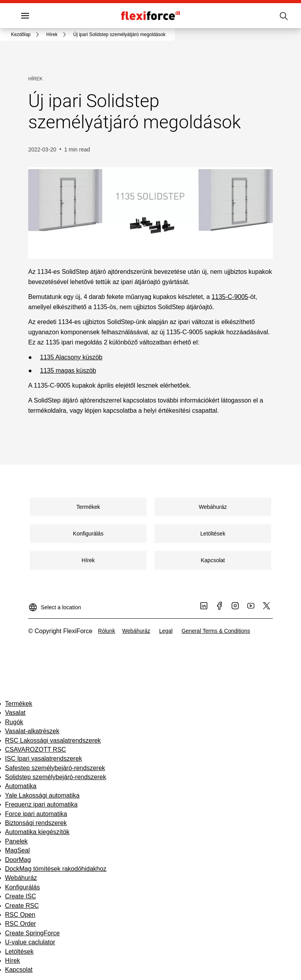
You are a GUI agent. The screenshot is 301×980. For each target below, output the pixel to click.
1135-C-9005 (230, 297)
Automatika (21, 786)
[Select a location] (55, 604)
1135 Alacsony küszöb (71, 357)
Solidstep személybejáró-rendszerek (56, 777)
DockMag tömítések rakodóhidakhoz (56, 869)
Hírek (13, 961)
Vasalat (15, 713)
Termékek (19, 704)
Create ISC (21, 896)
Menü (38, 16)
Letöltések (19, 952)
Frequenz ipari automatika (41, 804)
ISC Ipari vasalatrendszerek (44, 759)
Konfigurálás (23, 887)
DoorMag (18, 860)
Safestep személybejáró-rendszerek (55, 768)
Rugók (14, 722)
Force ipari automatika (36, 814)
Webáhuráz (21, 878)
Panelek (16, 841)
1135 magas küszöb (68, 371)
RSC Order (21, 924)
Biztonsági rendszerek (36, 823)
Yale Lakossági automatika (42, 795)
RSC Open (20, 915)
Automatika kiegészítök (37, 832)
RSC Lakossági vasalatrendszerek (53, 740)
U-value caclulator (30, 942)
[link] (26, 35)
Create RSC (22, 906)
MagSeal (17, 850)
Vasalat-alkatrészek (32, 731)
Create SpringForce (33, 933)
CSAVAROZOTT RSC (36, 750)
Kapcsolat (19, 970)
